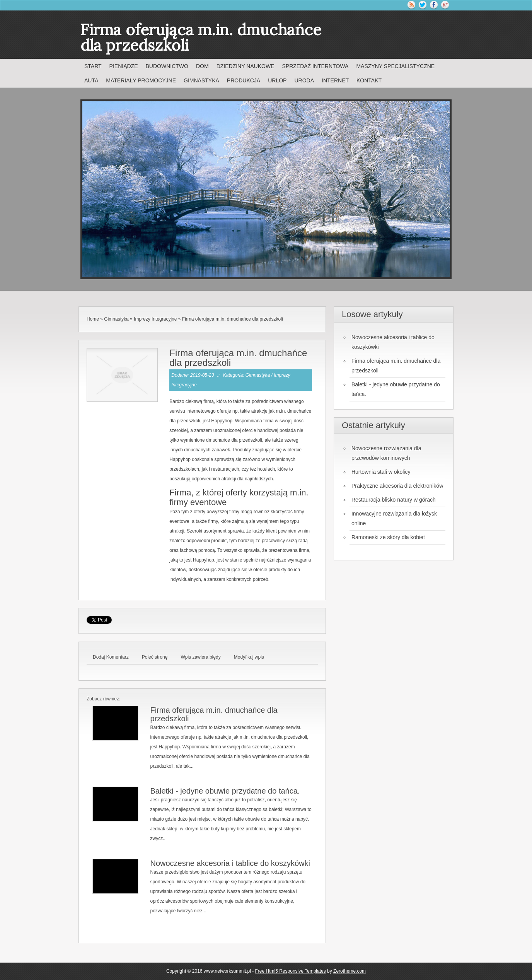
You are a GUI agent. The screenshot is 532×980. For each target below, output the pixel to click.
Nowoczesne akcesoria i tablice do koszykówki (230, 863)
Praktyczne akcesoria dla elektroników (397, 486)
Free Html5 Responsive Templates (291, 971)
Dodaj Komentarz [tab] (111, 657)
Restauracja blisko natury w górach (394, 500)
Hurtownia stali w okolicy (381, 472)
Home (93, 319)
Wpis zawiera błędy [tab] (200, 657)
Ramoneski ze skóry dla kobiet (388, 537)
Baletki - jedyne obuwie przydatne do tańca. (225, 791)
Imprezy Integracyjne (155, 319)
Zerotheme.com (350, 971)
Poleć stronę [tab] (155, 657)
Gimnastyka (116, 319)
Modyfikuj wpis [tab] (249, 657)
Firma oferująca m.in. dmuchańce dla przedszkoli (233, 319)
